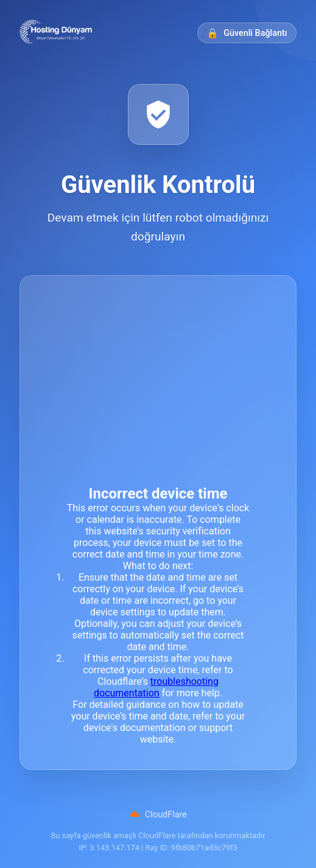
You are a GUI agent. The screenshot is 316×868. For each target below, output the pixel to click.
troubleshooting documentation (156, 687)
